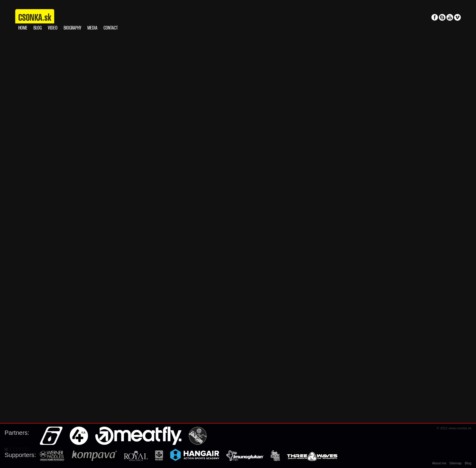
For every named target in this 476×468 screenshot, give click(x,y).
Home (23, 28)
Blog (38, 28)
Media (92, 28)
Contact (111, 28)
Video (53, 28)
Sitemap (456, 463)
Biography (72, 28)
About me (439, 463)
